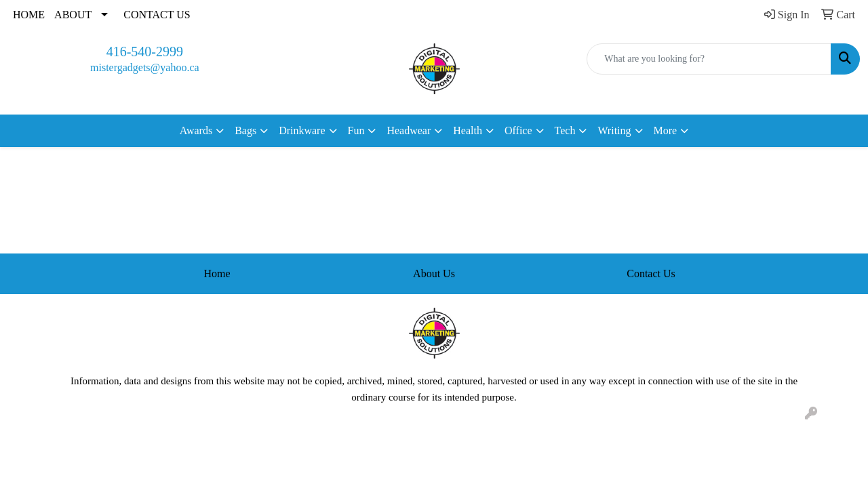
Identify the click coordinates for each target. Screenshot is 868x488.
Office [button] (518, 130)
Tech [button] (565, 130)
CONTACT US (157, 15)
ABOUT (73, 15)
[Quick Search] (709, 59)
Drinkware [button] (302, 130)
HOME (29, 15)
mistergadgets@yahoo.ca (145, 67)
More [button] (666, 130)
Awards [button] (196, 130)
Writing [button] (614, 130)
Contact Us (651, 273)
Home (217, 273)
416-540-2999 (145, 52)
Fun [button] (356, 130)
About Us (434, 273)
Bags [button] (245, 130)
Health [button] (468, 130)
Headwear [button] (409, 130)
